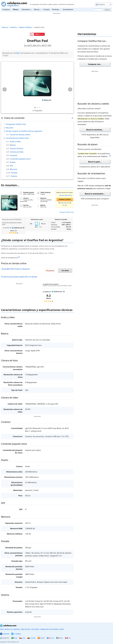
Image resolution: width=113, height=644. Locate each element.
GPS (11, 166)
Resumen (10, 128)
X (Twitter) (16, 634)
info (24, 228)
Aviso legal (35, 629)
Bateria (13, 145)
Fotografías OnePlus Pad (16, 124)
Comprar (46, 10)
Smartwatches (68, 10)
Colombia (31, 638)
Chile (22, 638)
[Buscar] (98, 10)
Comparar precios (65, 199)
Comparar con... (95, 64)
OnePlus (13, 27)
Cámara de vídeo (17, 152)
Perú (68, 638)
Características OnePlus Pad (17, 138)
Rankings (56, 10)
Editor (18, 53)
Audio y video (15, 141)
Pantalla (14, 173)
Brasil (14, 638)
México (59, 638)
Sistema (14, 176)
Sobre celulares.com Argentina (10, 629)
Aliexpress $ (65, 195)
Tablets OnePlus (25, 27)
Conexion (14, 155)
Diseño (13, 162)
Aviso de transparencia (10, 258)
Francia (50, 638)
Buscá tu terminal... (95, 130)
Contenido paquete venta (20, 159)
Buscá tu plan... (95, 162)
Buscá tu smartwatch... (95, 194)
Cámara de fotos (17, 148)
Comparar (6, 10)
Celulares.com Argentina (14, 4)
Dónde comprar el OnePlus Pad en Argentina (24, 131)
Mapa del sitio (26, 629)
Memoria (13, 169)
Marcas (37, 10)
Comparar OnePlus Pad (66, 212)
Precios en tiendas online (20, 135)
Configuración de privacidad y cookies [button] (52, 629)
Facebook (5, 634)
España (41, 638)
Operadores (27, 10)
